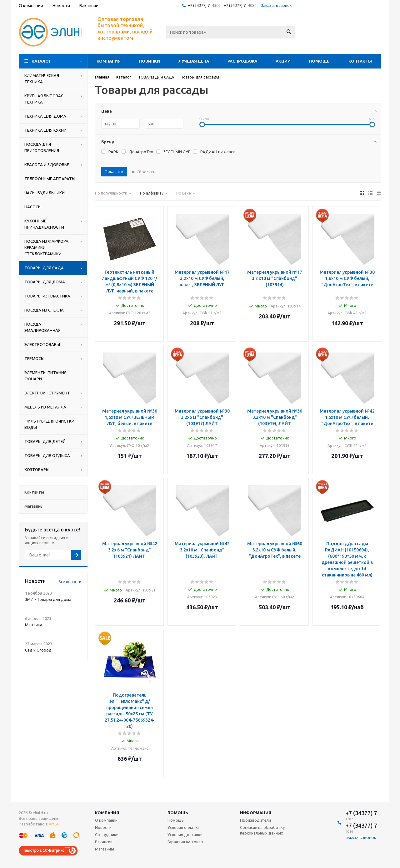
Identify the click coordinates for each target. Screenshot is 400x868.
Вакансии (104, 842)
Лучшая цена (194, 61)
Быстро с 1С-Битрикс (44, 850)
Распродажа (242, 61)
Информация (256, 813)
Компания (109, 61)
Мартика (34, 625)
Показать (114, 171)
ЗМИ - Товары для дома (48, 599)
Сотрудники (107, 835)
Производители (255, 820)
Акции (283, 61)
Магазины (105, 849)
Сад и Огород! (39, 650)
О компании (106, 820)
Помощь (319, 61)
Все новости (70, 582)
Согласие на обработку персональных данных (262, 830)
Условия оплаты (183, 827)
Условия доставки (185, 835)
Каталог (41, 61)
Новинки (150, 61)
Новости (103, 827)
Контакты (360, 61)
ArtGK (54, 824)
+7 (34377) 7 (199, 5)
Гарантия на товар (185, 842)
